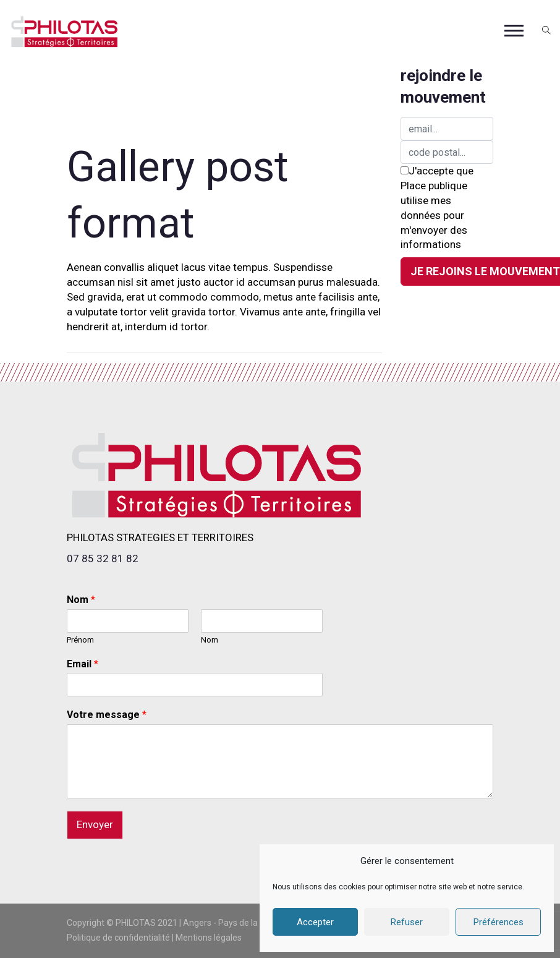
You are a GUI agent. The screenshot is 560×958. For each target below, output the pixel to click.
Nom (81, 600)
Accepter (315, 922)
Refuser (407, 922)
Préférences (498, 922)
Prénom (80, 640)
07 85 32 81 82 (103, 558)
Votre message (107, 715)
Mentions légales (209, 938)
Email (83, 664)
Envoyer (95, 824)
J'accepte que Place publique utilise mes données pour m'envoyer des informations (437, 207)
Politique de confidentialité (118, 938)
